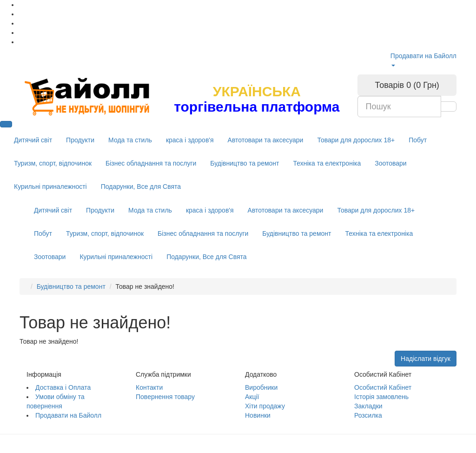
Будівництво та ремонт (245, 163)
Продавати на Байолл (423, 56)
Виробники (261, 387)
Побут (418, 140)
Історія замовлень (381, 397)
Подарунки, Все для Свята (141, 187)
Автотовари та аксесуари (266, 140)
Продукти (80, 140)
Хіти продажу (265, 406)
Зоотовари (390, 163)
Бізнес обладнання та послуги (151, 163)
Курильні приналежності (50, 187)
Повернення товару (165, 397)
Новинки (258, 415)
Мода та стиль (130, 140)
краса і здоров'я (190, 140)
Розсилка (368, 415)
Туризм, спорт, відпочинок (53, 163)
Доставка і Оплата (63, 387)
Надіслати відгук (426, 359)
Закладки (368, 406)
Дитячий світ (33, 140)
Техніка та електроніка (327, 163)
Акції (252, 397)
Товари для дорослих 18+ (356, 140)
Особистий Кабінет (383, 387)
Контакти (149, 387)
